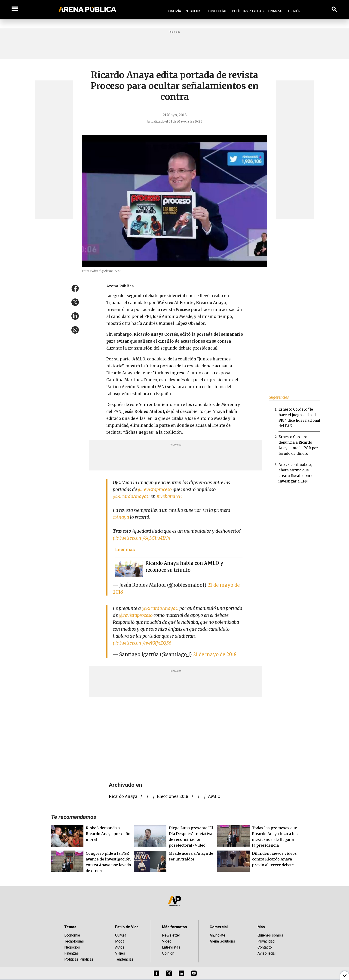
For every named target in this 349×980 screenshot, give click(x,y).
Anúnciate (217, 935)
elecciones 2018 (173, 796)
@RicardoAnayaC (131, 496)
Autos (120, 947)
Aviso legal (266, 953)
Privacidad (266, 941)
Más (261, 927)
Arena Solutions (222, 941)
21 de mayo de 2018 (215, 654)
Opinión (294, 11)
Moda (120, 941)
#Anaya (121, 517)
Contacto (265, 947)
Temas (70, 927)
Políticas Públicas (248, 11)
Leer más (125, 550)
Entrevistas (171, 947)
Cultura (121, 935)
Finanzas (276, 11)
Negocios (194, 11)
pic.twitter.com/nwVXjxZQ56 (142, 643)
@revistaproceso (155, 489)
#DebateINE (169, 496)
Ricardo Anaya (123, 796)
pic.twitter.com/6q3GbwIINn (142, 538)
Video (167, 941)
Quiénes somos (270, 935)
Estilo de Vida (127, 927)
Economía (173, 11)
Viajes (120, 953)
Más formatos (174, 927)
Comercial (219, 927)
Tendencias (124, 959)
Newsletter (171, 935)
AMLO (214, 796)
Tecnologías (217, 11)
